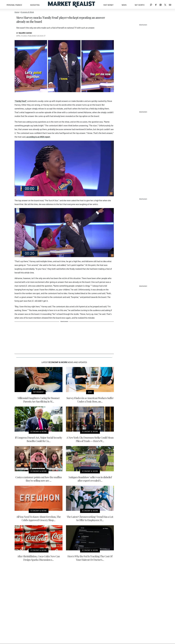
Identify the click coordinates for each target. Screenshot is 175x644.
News (124, 5)
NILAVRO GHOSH (25, 33)
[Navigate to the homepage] (72, 4)
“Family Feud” (21, 101)
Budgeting (35, 5)
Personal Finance (14, 5)
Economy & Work (27, 12)
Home (17, 12)
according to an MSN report (38, 137)
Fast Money (108, 5)
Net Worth (140, 5)
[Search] (151, 4)
